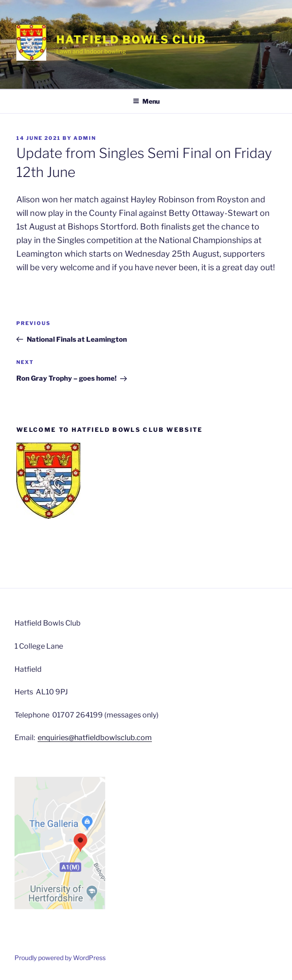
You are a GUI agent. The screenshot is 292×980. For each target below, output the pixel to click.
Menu (146, 101)
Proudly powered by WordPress (60, 958)
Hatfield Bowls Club (131, 40)
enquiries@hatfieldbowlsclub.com (95, 738)
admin (85, 138)
